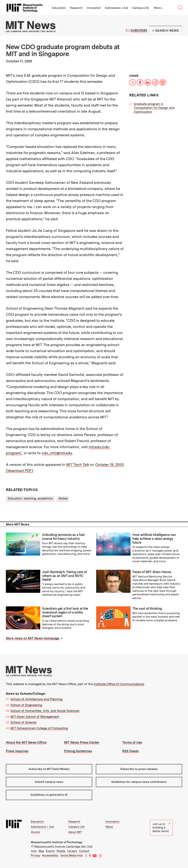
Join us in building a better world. (161, 828)
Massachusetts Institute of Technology (57, 842)
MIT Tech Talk (78, 465)
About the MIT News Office (26, 742)
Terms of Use (132, 742)
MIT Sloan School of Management (35, 717)
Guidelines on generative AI (49, 795)
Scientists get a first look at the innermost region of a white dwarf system (65, 612)
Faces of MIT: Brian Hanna (152, 572)
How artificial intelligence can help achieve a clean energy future (154, 538)
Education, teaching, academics (30, 498)
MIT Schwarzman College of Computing (39, 728)
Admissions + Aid (116, 8)
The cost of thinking (147, 609)
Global (63, 498)
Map (41, 851)
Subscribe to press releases (139, 769)
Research (76, 8)
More (159, 8)
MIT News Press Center (82, 742)
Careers (72, 851)
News (109, 827)
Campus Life (141, 8)
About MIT (75, 832)
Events (50, 851)
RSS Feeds (130, 751)
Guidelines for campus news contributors (139, 782)
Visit (34, 851)
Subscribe (139, 30)
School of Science (23, 722)
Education (59, 8)
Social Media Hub (72, 855)
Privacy (36, 855)
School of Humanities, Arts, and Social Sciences (45, 711)
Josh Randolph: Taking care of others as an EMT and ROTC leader (64, 576)
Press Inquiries (17, 751)
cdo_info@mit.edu (57, 453)
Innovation (94, 8)
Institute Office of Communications (119, 684)
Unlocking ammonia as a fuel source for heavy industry (63, 537)
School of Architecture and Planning (36, 699)
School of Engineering (26, 705)
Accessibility (50, 855)
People (61, 851)
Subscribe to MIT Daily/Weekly (49, 769)
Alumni (35, 832)
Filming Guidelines (78, 751)
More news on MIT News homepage (33, 638)
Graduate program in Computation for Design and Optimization (154, 108)
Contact (84, 851)
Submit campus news (49, 782)
